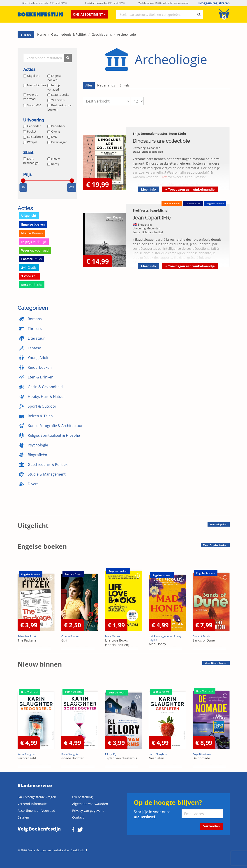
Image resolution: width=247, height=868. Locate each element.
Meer (219, 524)
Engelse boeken (54, 78)
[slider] (23, 181)
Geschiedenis (102, 34)
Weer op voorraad (31, 97)
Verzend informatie (32, 804)
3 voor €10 (32, 105)
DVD (52, 137)
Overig (54, 131)
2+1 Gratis (56, 100)
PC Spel (30, 142)
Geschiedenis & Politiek (69, 34)
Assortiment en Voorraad (36, 811)
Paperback (56, 126)
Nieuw (54, 159)
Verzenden (211, 826)
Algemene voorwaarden (90, 804)
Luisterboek (33, 137)
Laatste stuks (58, 95)
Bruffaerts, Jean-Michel (150, 210)
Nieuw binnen (35, 85)
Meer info (148, 189)
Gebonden (32, 126)
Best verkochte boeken (59, 107)
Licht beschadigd (31, 161)
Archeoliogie (126, 34)
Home (42, 34)
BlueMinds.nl (79, 850)
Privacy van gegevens (88, 811)
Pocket (30, 131)
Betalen (23, 817)
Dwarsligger (57, 142)
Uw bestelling (82, 797)
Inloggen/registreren (214, 3)
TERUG (26, 35)
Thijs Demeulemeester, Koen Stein (159, 134)
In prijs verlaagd (54, 87)
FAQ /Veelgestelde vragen (37, 797)
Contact (78, 817)
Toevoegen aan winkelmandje (190, 189)
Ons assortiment (89, 14)
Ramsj (53, 164)
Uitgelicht (31, 76)
